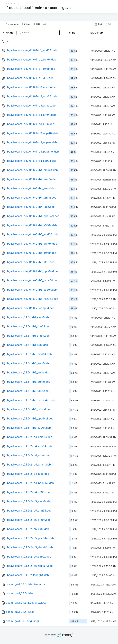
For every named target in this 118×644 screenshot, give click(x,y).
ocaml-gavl (60, 8)
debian (15, 8)
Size (72, 33)
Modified (97, 33)
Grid (108, 24)
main (38, 8)
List (98, 24)
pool (27, 8)
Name (10, 32)
